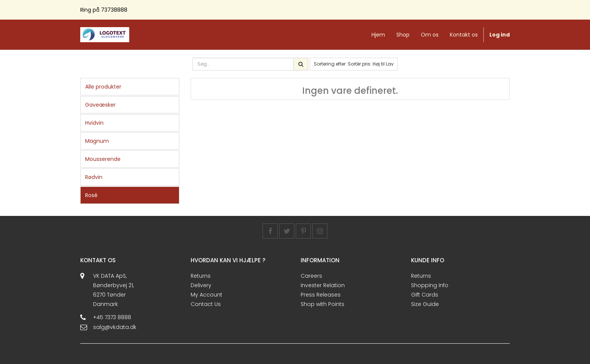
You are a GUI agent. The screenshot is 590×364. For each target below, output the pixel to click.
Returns (201, 276)
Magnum (97, 141)
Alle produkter (103, 87)
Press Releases (321, 295)
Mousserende (103, 159)
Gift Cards (425, 295)
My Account (206, 295)
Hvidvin (94, 123)
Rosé (91, 195)
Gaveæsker (100, 105)
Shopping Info (430, 285)
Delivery (201, 285)
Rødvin (94, 177)
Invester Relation (323, 285)
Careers (311, 276)
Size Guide (425, 304)
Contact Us (206, 304)
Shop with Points (323, 304)
